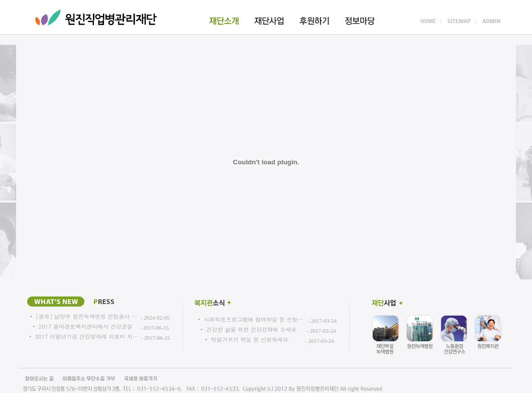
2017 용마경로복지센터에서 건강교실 (86, 326)
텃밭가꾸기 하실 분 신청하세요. (251, 339)
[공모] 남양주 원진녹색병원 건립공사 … (86, 316)
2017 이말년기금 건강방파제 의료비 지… (87, 336)
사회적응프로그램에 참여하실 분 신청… (253, 319)
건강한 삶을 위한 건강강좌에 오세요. (253, 329)
